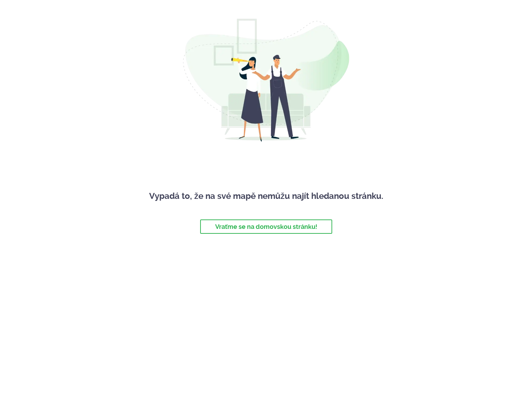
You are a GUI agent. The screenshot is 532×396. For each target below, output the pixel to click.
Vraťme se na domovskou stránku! (266, 227)
